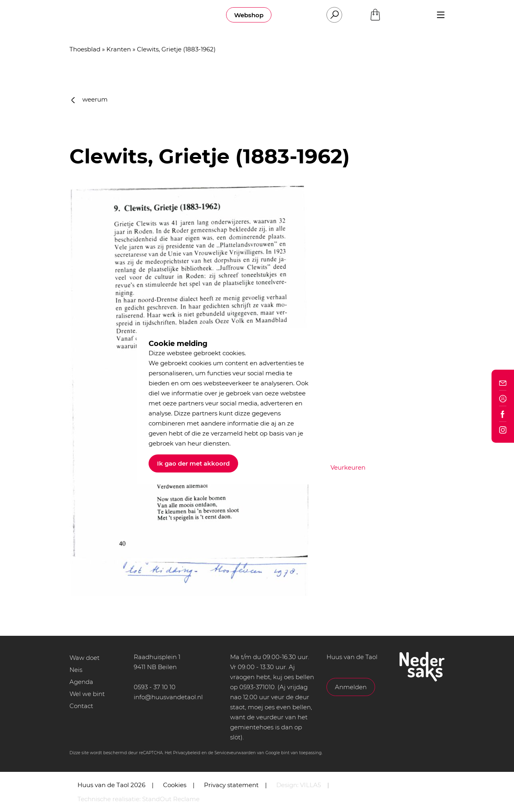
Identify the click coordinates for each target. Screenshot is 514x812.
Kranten (119, 49)
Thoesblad (85, 49)
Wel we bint (87, 694)
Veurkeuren (348, 467)
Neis (76, 670)
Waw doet (85, 658)
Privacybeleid (187, 753)
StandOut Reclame (171, 799)
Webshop (249, 15)
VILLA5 (310, 785)
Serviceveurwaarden (235, 753)
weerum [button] (90, 99)
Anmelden (351, 687)
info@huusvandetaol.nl (168, 697)
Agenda (81, 682)
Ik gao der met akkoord (193, 463)
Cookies (175, 785)
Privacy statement (231, 785)
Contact (81, 706)
